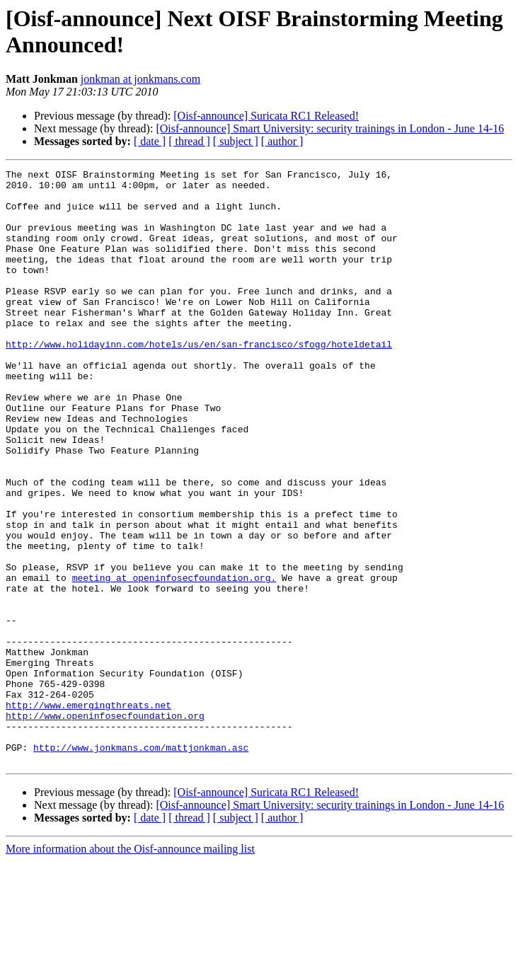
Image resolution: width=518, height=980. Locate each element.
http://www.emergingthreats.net (88, 813)
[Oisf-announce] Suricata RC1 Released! (266, 116)
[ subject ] (236, 141)
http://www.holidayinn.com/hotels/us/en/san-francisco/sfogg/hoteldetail (199, 380)
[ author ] (282, 141)
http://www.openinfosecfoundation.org (105, 826)
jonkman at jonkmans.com (140, 79)
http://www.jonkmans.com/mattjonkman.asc (141, 864)
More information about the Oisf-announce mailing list (130, 968)
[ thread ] (189, 141)
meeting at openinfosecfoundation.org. (174, 660)
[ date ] (150, 141)
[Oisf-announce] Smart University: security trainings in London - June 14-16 (330, 128)
